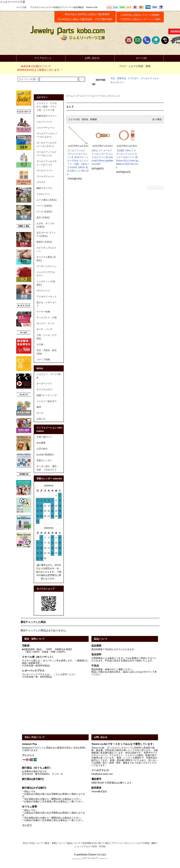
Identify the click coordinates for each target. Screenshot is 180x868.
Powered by (90, 859)
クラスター (133, 78)
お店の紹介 (42, 449)
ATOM (102, 846)
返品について (74, 843)
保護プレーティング (47, 395)
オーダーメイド (44, 384)
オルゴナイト (117, 82)
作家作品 (121, 78)
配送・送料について (55, 843)
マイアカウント (41, 58)
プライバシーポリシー (123, 843)
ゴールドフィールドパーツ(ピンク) (93, 96)
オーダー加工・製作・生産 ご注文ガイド (48, 468)
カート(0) (139, 58)
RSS (95, 846)
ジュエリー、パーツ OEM (49, 376)
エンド (117, 96)
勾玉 (113, 78)
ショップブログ (82, 846)
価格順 (85, 119)
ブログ (123, 66)
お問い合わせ (90, 58)
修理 (39, 407)
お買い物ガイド (44, 437)
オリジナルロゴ (44, 389)
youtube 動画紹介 (45, 455)
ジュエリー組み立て (47, 401)
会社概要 (41, 443)
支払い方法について (33, 843)
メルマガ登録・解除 (139, 66)
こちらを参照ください (65, 674)
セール (40, 413)
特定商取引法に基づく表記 (96, 843)
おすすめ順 (74, 119)
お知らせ (41, 419)
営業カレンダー (44, 460)
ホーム (70, 96)
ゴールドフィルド (150, 78)
